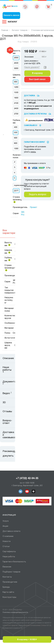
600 (16, 138)
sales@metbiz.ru (37, 7)
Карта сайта (8, 592)
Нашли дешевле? (32, 67)
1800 (16, 98)
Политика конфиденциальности (15, 612)
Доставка (30, 96)
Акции (5, 526)
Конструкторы (9, 597)
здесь (33, 152)
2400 (16, 109)
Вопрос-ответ (7, 422)
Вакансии (7, 567)
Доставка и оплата (11, 531)
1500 (16, 93)
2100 (16, 103)
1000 (16, 149)
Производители (10, 582)
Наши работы (9, 557)
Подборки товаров (11, 572)
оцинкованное (21, 185)
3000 (16, 68)
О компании (8, 536)
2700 (16, 114)
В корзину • (27, 640)
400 (16, 127)
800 (16, 143)
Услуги (6, 521)
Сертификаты (9, 552)
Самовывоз (31, 126)
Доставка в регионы (35, 114)
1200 (16, 87)
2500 (16, 63)
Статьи (6, 546)
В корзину (37, 73)
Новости (7, 541)
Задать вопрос (37, 194)
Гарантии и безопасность (14, 562)
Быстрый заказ (37, 79)
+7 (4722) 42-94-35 (27, 478)
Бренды (6, 587)
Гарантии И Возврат (35, 142)
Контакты (7, 577)
